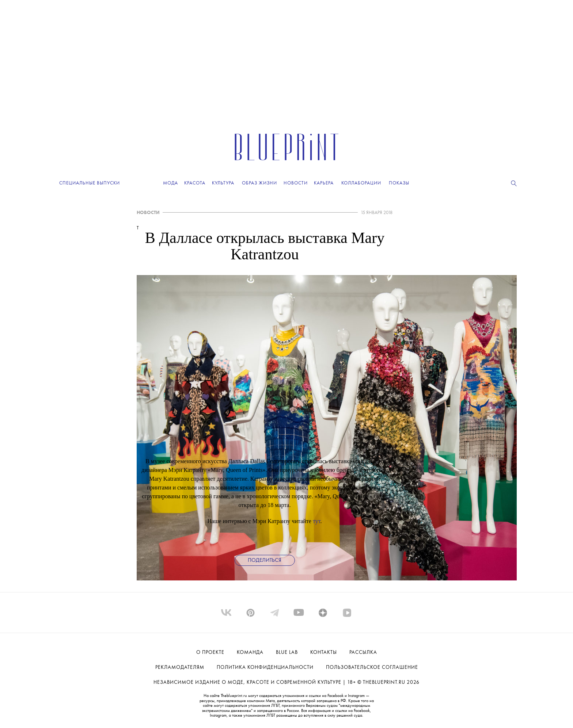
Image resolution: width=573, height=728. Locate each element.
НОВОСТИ (148, 213)
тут (317, 521)
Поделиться (265, 561)
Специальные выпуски (90, 183)
